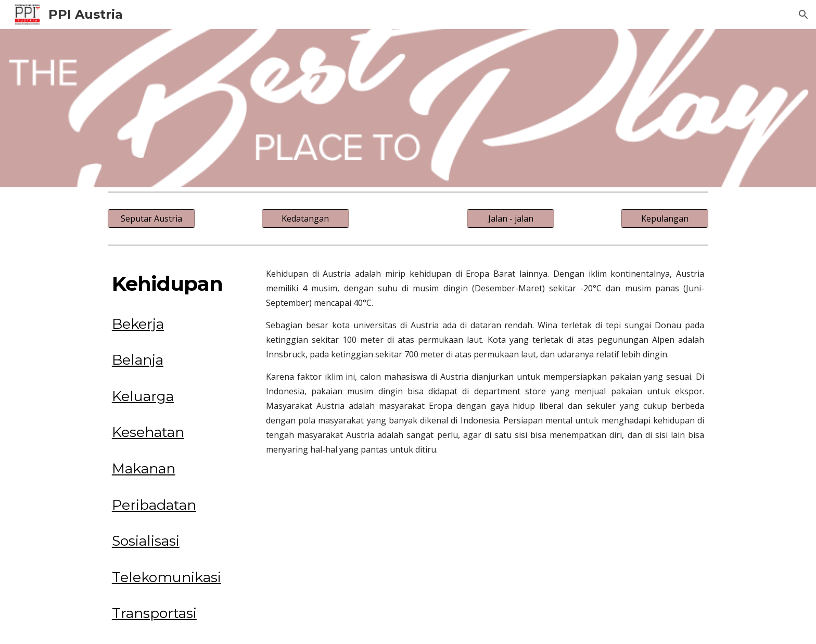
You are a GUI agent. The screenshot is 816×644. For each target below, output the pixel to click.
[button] (804, 15)
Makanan (144, 468)
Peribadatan (154, 505)
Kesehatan (148, 432)
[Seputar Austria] (151, 218)
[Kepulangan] (665, 218)
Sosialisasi (146, 541)
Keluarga (143, 396)
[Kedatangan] (305, 218)
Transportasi (154, 613)
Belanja (138, 360)
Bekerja (138, 324)
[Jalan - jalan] (511, 218)
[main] (177, 284)
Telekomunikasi (167, 577)
